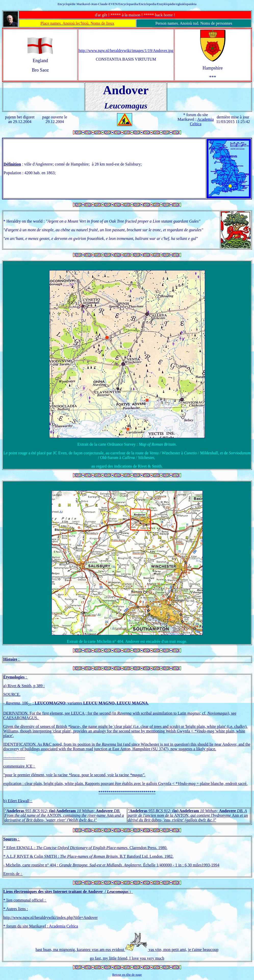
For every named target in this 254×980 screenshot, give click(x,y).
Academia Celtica (63, 926)
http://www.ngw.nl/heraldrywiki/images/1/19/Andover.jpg (126, 51)
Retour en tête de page (127, 975)
